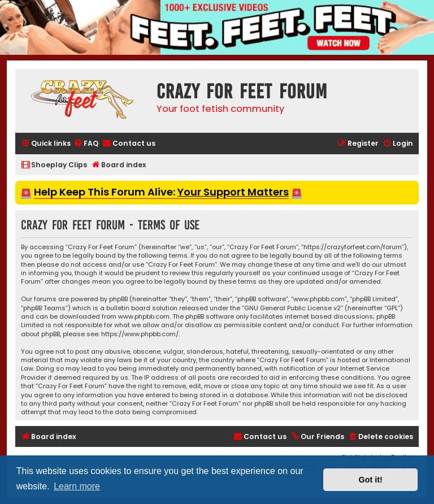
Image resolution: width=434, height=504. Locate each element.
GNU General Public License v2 (292, 308)
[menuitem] (86, 144)
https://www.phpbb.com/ (140, 334)
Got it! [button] (371, 480)
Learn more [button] (77, 486)
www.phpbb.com (144, 317)
